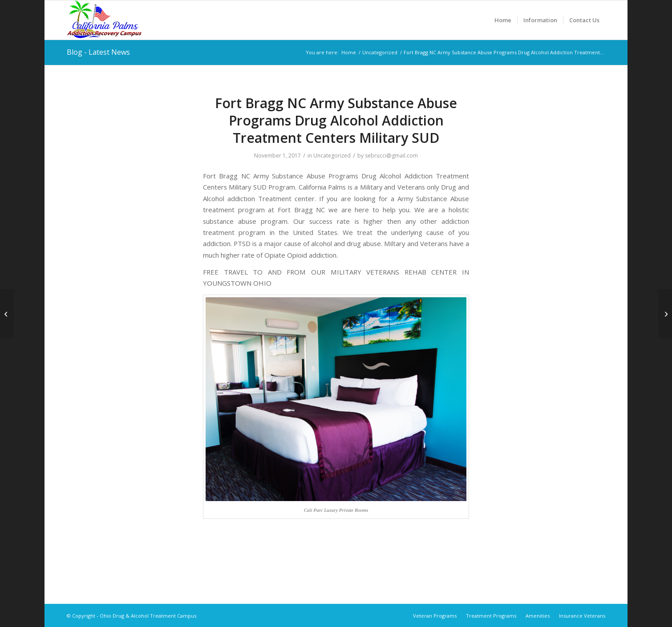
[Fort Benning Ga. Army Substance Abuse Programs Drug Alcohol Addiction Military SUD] (7, 314)
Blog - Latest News (98, 52)
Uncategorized (332, 156)
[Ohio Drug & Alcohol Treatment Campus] (104, 20)
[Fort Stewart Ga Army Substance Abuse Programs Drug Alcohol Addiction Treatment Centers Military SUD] (665, 314)
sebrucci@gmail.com (391, 156)
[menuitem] (503, 20)
